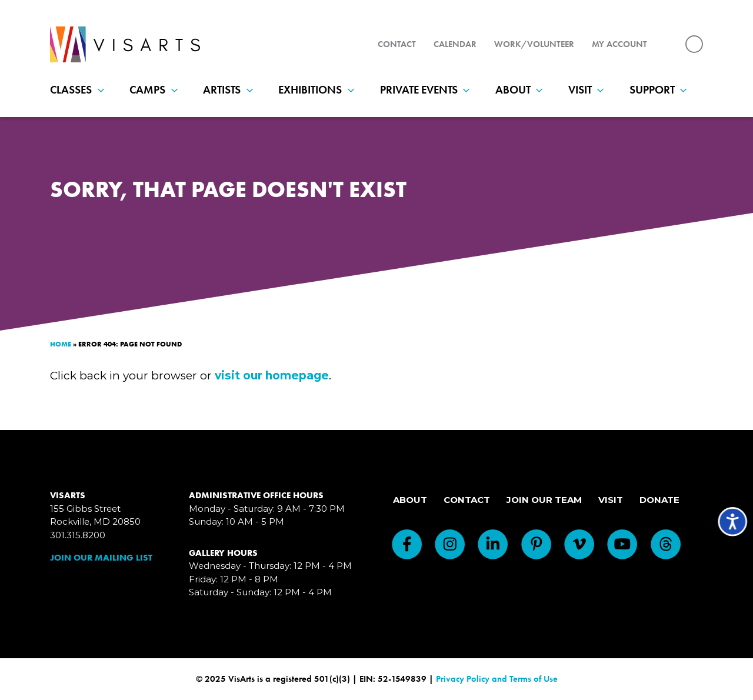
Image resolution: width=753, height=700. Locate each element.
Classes (80, 90)
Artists (231, 90)
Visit (589, 90)
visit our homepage (272, 376)
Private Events (428, 90)
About (522, 90)
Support (661, 90)
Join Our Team (544, 500)
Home (61, 344)
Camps (156, 90)
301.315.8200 (78, 535)
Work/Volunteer (534, 44)
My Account (619, 44)
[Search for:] (694, 44)
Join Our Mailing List (101, 558)
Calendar (455, 44)
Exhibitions (319, 90)
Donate (659, 500)
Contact (397, 44)
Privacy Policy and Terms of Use (497, 679)
